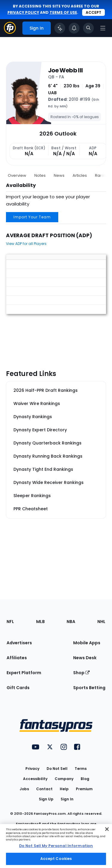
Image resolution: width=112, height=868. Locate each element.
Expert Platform (24, 673)
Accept (93, 12)
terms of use (63, 12)
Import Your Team (32, 217)
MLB (40, 622)
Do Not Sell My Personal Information (56, 846)
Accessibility (35, 779)
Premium (84, 789)
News (59, 175)
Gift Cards (18, 688)
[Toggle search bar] (88, 28)
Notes (40, 175)
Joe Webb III (65, 70)
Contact (44, 789)
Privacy (32, 769)
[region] (56, 846)
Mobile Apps (87, 643)
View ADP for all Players (26, 244)
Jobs (24, 789)
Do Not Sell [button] (57, 769)
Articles (80, 175)
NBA (71, 622)
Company (64, 779)
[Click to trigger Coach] (60, 28)
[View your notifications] (74, 28)
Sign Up (46, 799)
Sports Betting (89, 688)
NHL (101, 622)
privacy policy (23, 12)
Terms (81, 769)
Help (64, 789)
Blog (85, 779)
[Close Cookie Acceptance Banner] (107, 829)
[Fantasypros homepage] (10, 32)
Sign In (67, 799)
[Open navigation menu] (103, 28)
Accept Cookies (56, 859)
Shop (81, 673)
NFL (10, 622)
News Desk (85, 658)
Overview (17, 175)
